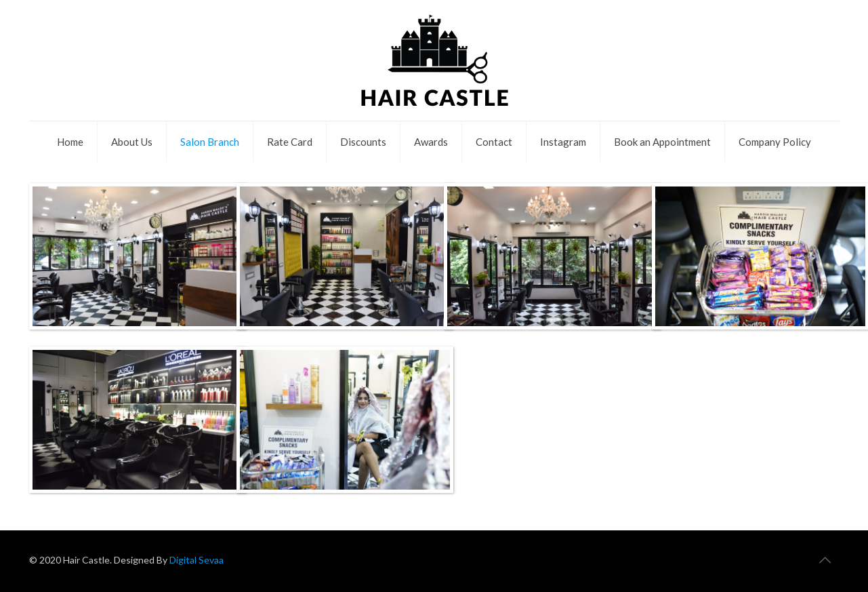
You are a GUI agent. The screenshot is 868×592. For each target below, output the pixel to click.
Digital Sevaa (195, 560)
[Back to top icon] (825, 559)
